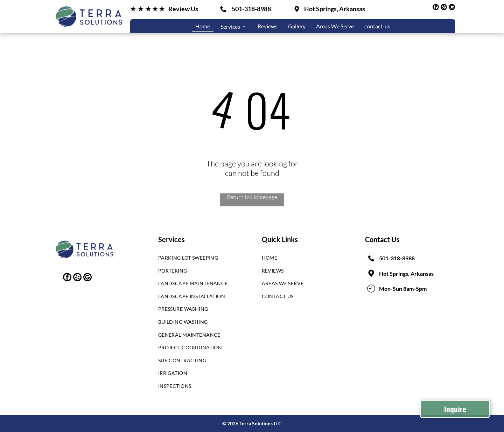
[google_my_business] (452, 8)
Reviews (268, 26)
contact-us (377, 26)
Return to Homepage (252, 197)
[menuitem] (198, 259)
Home (203, 26)
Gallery (297, 26)
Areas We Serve (335, 26)
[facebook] (436, 8)
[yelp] (444, 8)
